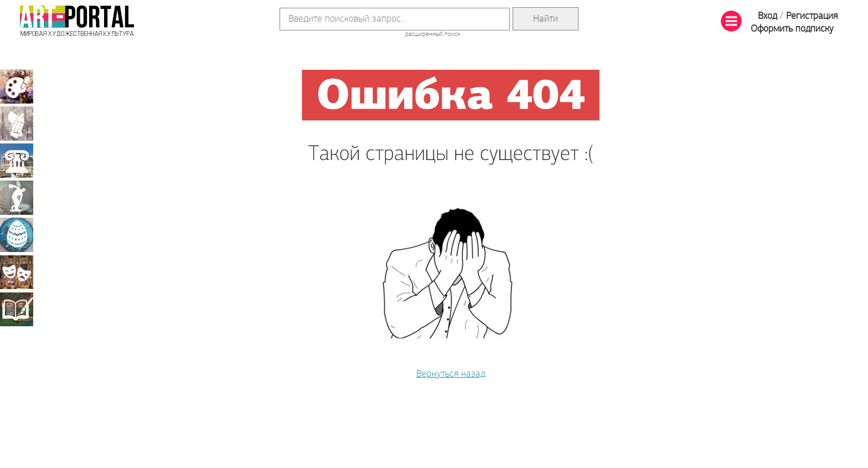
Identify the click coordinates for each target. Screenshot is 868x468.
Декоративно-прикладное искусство (17, 235)
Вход (768, 16)
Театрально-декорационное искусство (17, 272)
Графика (17, 124)
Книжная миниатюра (17, 309)
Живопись (17, 86)
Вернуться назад (451, 374)
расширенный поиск (433, 34)
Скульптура (17, 198)
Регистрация (812, 16)
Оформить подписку (792, 29)
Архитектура (17, 161)
